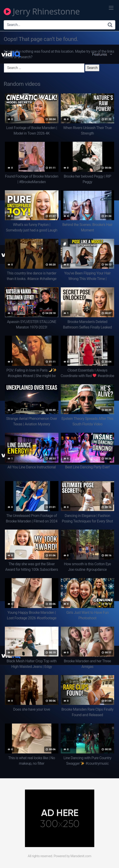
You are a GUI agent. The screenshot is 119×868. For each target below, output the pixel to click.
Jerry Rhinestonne (42, 12)
